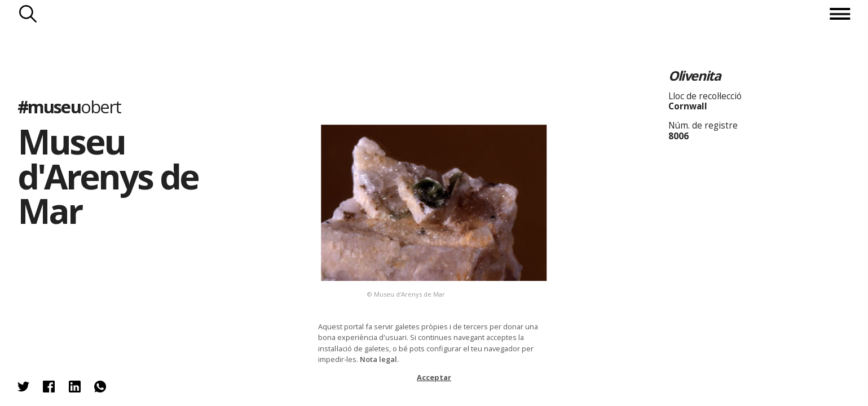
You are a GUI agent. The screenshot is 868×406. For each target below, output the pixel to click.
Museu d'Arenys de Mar (108, 176)
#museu (69, 107)
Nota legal (378, 359)
